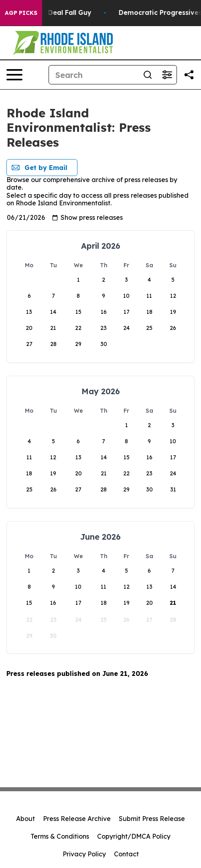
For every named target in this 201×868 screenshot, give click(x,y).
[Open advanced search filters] (167, 75)
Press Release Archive (77, 819)
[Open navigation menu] (14, 75)
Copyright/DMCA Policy (134, 836)
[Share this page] (189, 75)
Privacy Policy (84, 854)
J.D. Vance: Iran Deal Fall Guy (54, 13)
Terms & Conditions (60, 836)
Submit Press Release (152, 819)
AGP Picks (21, 13)
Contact (126, 854)
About (25, 819)
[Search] (93, 75)
